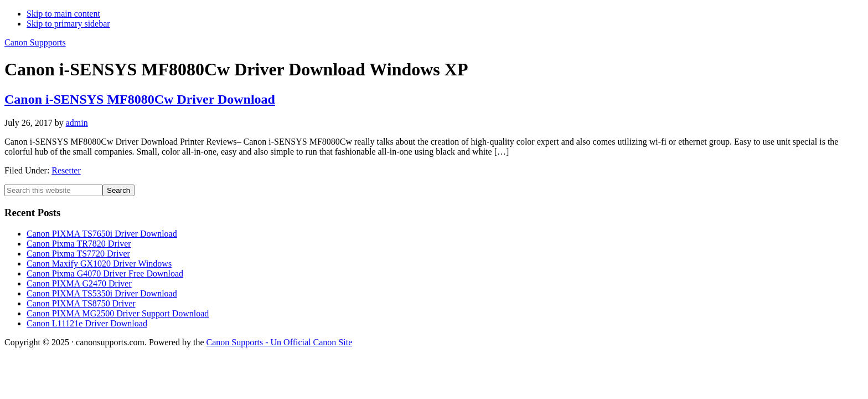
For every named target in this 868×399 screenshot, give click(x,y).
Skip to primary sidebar (68, 24)
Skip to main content (63, 14)
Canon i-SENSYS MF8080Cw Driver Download (140, 99)
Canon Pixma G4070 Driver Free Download (105, 273)
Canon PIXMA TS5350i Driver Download (102, 293)
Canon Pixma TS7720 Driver (78, 254)
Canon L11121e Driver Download (87, 323)
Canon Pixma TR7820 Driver (79, 244)
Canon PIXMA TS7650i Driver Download (102, 234)
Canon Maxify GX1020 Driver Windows (99, 264)
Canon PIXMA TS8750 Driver (81, 303)
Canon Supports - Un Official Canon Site (280, 342)
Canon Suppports (35, 42)
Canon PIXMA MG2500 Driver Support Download (118, 313)
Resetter (66, 170)
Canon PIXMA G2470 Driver (79, 283)
